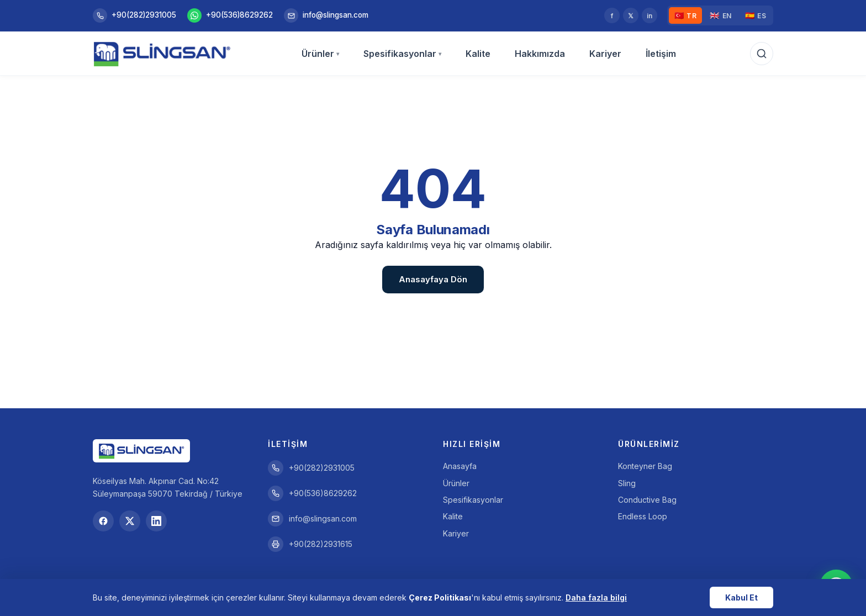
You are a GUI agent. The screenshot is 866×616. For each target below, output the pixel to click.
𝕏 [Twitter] (631, 16)
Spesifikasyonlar (402, 54)
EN (721, 15)
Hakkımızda (540, 54)
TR (686, 15)
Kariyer (605, 54)
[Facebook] (103, 521)
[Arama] (762, 54)
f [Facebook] (612, 16)
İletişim (661, 54)
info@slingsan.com (326, 15)
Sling (627, 483)
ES (756, 15)
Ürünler (320, 54)
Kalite (478, 54)
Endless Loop (643, 516)
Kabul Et (741, 597)
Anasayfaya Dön (433, 279)
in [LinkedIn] (649, 16)
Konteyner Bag (645, 466)
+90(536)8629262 (230, 15)
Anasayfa (460, 466)
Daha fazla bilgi (596, 597)
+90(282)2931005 (134, 15)
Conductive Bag (647, 500)
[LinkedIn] (156, 521)
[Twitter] (130, 521)
